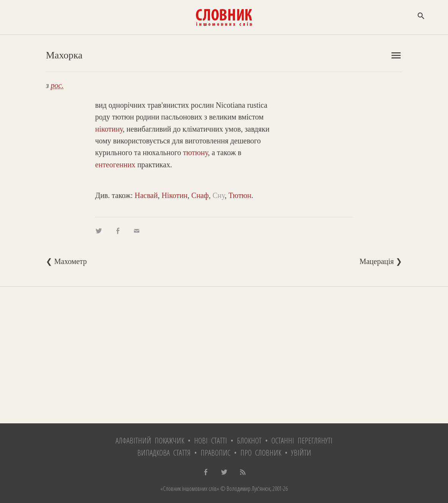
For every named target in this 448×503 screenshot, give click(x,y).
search (421, 16)
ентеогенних (115, 165)
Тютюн (240, 195)
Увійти (301, 453)
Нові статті (211, 441)
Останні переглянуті (302, 441)
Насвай (146, 195)
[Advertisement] (224, 355)
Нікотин (175, 195)
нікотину (109, 129)
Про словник (261, 453)
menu (396, 55)
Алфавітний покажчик (150, 441)
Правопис (215, 453)
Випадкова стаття (164, 453)
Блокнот (249, 441)
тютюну (196, 152)
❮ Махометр (66, 261)
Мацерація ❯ (381, 261)
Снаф (200, 195)
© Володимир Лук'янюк (245, 489)
